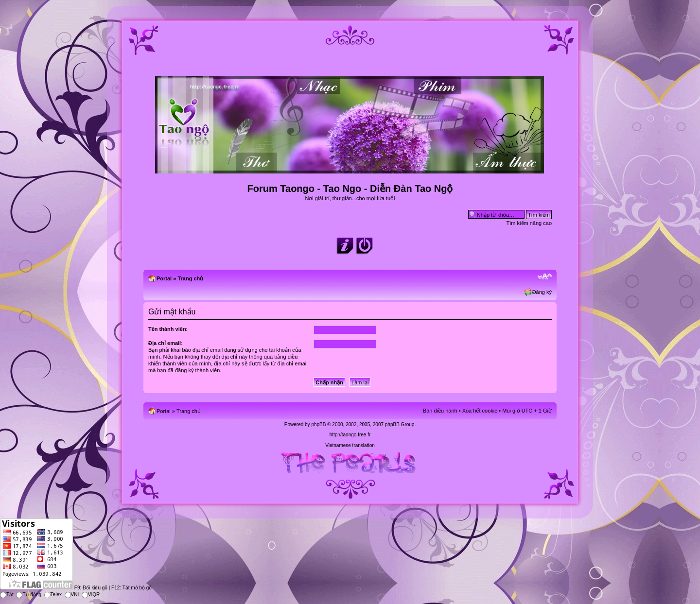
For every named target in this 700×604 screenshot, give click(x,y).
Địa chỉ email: (166, 343)
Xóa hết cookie (480, 411)
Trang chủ (190, 278)
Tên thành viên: (168, 329)
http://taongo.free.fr (350, 435)
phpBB (318, 424)
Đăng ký (542, 292)
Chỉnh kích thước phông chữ (545, 276)
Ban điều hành (440, 411)
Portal (164, 278)
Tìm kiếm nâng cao (529, 223)
